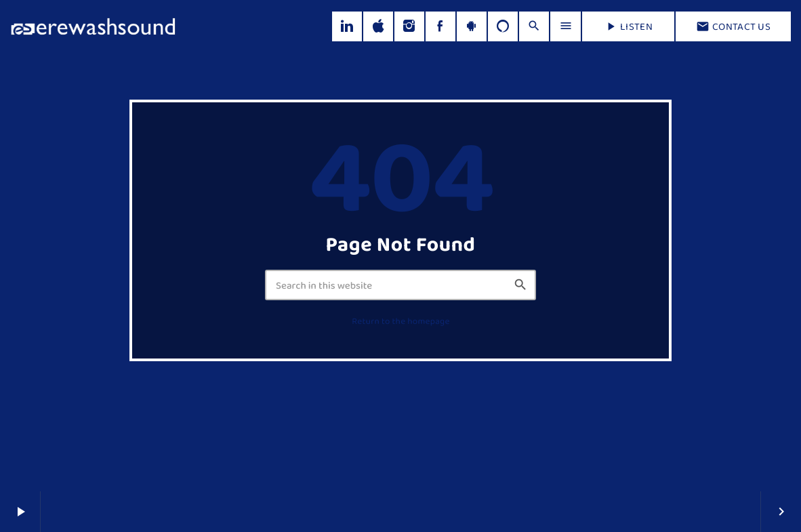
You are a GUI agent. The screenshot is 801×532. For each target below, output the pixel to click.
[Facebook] (440, 26)
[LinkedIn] (347, 26)
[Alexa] (503, 26)
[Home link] (93, 26)
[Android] (472, 26)
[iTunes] (378, 26)
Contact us (733, 26)
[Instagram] (409, 26)
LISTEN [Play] (628, 26)
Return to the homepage (400, 322)
